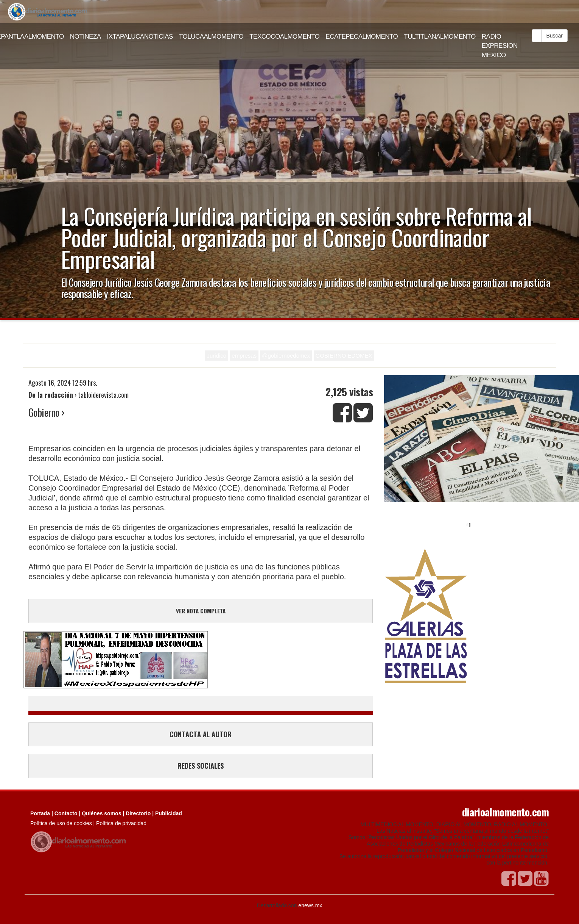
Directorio (138, 813)
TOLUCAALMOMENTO (211, 37)
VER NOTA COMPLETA (201, 611)
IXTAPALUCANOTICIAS (140, 37)
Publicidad (169, 813)
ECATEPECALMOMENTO (362, 37)
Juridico (216, 356)
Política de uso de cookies (61, 823)
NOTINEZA (86, 37)
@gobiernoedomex (286, 356)
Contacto (66, 813)
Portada (40, 813)
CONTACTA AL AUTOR (201, 734)
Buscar (554, 36)
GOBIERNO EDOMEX (344, 356)
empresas (244, 356)
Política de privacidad (121, 823)
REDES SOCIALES (201, 766)
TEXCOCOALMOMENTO (284, 37)
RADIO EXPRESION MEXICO (500, 46)
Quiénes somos (101, 813)
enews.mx (310, 905)
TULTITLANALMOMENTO (440, 37)
